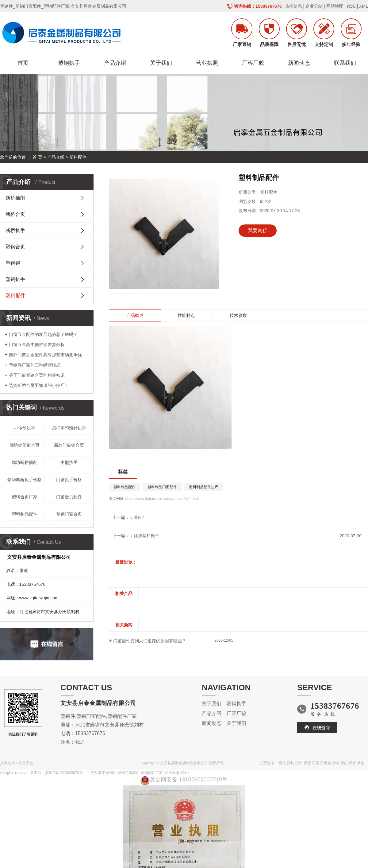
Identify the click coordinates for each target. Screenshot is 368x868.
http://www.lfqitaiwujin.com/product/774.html (163, 499)
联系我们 (345, 63)
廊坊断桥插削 (25, 462)
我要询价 (258, 230)
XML (364, 6)
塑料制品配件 (25, 514)
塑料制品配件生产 (204, 487)
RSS (351, 6)
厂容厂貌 (253, 63)
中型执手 (69, 462)
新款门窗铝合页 (69, 445)
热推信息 (293, 6)
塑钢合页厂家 (25, 497)
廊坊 (291, 763)
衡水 (336, 763)
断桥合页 (15, 214)
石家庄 (317, 763)
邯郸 (352, 763)
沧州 (299, 763)
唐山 (344, 763)
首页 (23, 63)
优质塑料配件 (147, 535)
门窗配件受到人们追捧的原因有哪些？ (150, 641)
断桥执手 (15, 230)
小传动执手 (25, 428)
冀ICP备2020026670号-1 (65, 773)
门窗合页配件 (69, 497)
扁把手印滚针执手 (69, 428)
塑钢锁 (13, 263)
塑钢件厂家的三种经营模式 (35, 365)
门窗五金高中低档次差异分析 (37, 344)
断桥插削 (15, 198)
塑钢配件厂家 (152, 773)
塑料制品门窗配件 (162, 487)
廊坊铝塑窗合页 (25, 445)
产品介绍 (115, 63)
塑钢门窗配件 (128, 773)
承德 (361, 763)
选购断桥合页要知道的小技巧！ (39, 385)
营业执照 (207, 63)
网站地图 (335, 6)
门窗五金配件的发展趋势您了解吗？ (43, 334)
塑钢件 (111, 773)
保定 (307, 763)
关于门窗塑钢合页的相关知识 (37, 375)
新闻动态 (299, 63)
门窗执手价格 (69, 480)
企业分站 (314, 6)
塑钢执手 (69, 63)
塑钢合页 (15, 247)
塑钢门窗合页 (69, 514)
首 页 (37, 157)
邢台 (328, 763)
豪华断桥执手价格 (25, 480)
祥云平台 (26, 763)
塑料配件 (78, 157)
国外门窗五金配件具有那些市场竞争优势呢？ (49, 355)
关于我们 (161, 63)
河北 (282, 763)
